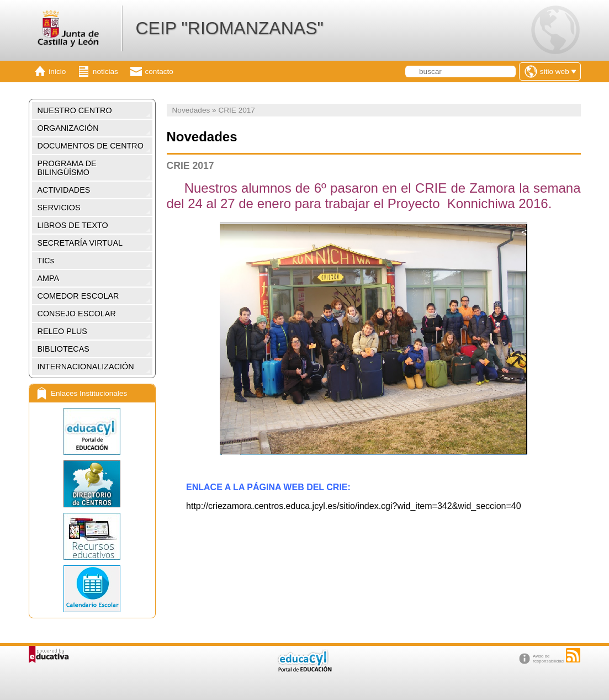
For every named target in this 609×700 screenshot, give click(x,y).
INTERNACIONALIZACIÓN (86, 367)
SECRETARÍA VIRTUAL (80, 243)
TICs (46, 261)
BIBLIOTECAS (63, 349)
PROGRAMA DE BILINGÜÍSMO (67, 168)
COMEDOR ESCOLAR (78, 296)
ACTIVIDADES (64, 190)
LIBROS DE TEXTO (73, 225)
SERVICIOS (59, 208)
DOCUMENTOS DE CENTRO (91, 146)
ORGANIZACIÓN (68, 128)
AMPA (49, 278)
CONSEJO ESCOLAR (77, 314)
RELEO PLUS (62, 331)
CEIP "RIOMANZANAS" (229, 28)
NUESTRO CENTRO (75, 110)
